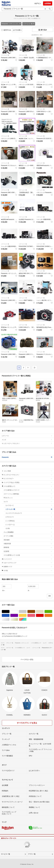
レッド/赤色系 (44, 615)
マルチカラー (26, 619)
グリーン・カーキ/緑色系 (52, 612)
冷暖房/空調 (28, 544)
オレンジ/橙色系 (52, 615)
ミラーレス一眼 (29, 24)
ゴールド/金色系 (18, 619)
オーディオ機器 (28, 536)
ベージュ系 (44, 612)
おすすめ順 (17, 30)
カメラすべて (29, 505)
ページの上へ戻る (27, 659)
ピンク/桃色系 (35, 615)
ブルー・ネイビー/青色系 (9, 615)
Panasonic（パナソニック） (11, 24)
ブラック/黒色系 (9, 612)
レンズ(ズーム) (29, 525)
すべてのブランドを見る (27, 723)
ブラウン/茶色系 (35, 612)
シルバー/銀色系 (9, 619)
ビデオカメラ (29, 517)
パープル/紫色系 (18, 615)
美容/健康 (28, 540)
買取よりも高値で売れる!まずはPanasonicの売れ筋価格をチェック (27, 635)
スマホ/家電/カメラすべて (28, 490)
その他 (29, 528)
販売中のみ (6, 30)
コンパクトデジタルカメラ (29, 513)
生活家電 (28, 551)
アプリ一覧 (32, 854)
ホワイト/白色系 (18, 612)
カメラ (28, 502)
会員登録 (48, 3)
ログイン (38, 3)
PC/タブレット (28, 498)
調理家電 (28, 547)
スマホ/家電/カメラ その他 (28, 555)
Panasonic (27, 457)
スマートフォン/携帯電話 (28, 494)
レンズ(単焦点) (29, 521)
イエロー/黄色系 (26, 615)
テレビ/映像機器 (28, 532)
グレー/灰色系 (26, 612)
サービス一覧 (6, 854)
